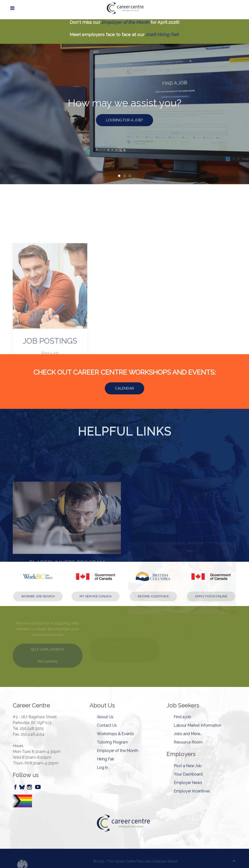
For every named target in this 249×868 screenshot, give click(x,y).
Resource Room (188, 742)
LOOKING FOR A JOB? (124, 120)
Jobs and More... (188, 734)
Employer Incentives (192, 791)
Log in (102, 767)
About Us (105, 717)
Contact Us (107, 725)
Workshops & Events (115, 734)
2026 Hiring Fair (162, 34)
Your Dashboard (188, 774)
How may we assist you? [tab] (120, 176)
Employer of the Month (125, 22)
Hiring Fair (106, 759)
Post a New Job (188, 766)
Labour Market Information (198, 725)
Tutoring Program (112, 742)
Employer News (188, 783)
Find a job (182, 717)
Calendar (124, 388)
